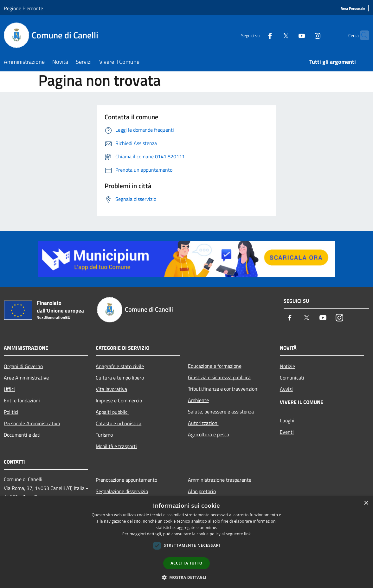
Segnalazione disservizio (122, 491)
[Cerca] (362, 35)
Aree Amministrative (26, 378)
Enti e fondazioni (22, 400)
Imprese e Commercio (119, 400)
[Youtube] (289, 35)
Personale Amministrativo (32, 423)
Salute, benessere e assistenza (221, 412)
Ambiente (198, 400)
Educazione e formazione (215, 366)
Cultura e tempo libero (120, 378)
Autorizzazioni (203, 423)
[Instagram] (305, 35)
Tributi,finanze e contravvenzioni (223, 389)
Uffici (9, 389)
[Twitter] (273, 35)
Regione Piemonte (23, 8)
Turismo (104, 435)
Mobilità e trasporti (116, 446)
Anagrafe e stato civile (120, 366)
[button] (187, 577)
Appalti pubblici (112, 412)
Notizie (287, 366)
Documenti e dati (22, 435)
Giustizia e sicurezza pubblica (219, 377)
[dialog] (186, 542)
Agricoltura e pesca (209, 434)
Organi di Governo (23, 366)
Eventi (287, 432)
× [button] (366, 503)
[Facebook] (258, 35)
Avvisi (286, 389)
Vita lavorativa (111, 389)
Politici (11, 412)
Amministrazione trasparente (220, 480)
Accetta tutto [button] (186, 563)
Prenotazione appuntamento (126, 480)
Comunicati (292, 378)
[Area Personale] (353, 9)
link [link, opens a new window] (247, 534)
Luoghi (287, 420)
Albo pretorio (202, 491)
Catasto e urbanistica (119, 423)
